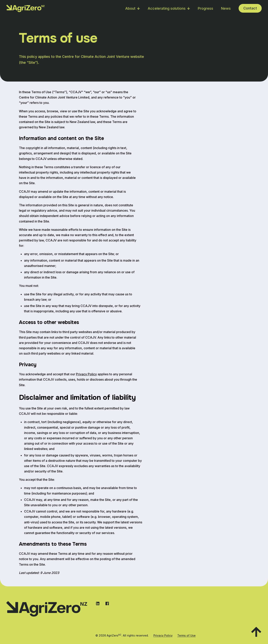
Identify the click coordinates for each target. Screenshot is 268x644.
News (226, 8)
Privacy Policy (86, 374)
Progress (205, 8)
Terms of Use (186, 635)
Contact (250, 8)
